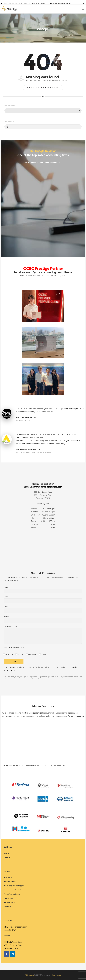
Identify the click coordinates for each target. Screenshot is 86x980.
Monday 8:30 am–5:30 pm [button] (43, 509)
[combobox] (43, 111)
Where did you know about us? (15, 647)
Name (43, 590)
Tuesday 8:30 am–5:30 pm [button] (43, 512)
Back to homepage (43, 88)
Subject (43, 619)
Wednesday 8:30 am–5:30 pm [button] (43, 515)
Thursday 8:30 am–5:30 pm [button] (43, 518)
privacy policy (38, 678)
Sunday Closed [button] (43, 527)
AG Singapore (29, 975)
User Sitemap (57, 975)
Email (43, 600)
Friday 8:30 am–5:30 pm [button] (43, 521)
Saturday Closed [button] (43, 524)
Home (39, 25)
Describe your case (43, 635)
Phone (43, 609)
